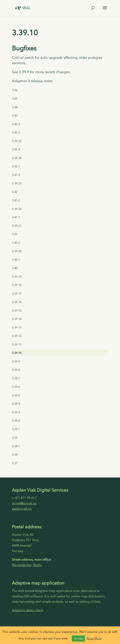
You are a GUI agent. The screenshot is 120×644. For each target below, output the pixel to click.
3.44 (15, 107)
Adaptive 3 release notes (32, 81)
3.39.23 (17, 183)
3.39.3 (16, 412)
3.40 (15, 268)
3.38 (15, 455)
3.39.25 (17, 141)
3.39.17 (17, 294)
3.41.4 (16, 149)
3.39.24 (17, 158)
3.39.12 (17, 336)
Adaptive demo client (27, 610)
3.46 (15, 90)
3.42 (15, 192)
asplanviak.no (22, 509)
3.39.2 (16, 421)
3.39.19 (17, 277)
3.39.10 (17, 353)
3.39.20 (17, 251)
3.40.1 (16, 260)
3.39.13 (17, 327)
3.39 (15, 438)
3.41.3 (16, 175)
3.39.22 (17, 209)
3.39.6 (16, 387)
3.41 (15, 234)
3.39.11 (17, 344)
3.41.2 (16, 200)
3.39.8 (16, 370)
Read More (94, 638)
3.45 (15, 99)
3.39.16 (17, 302)
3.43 (15, 115)
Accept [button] (78, 638)
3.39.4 (16, 404)
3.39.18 (17, 285)
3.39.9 (16, 361)
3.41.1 (16, 217)
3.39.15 (17, 311)
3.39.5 (16, 395)
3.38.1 (16, 446)
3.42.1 (16, 166)
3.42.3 (16, 124)
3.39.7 (16, 378)
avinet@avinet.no (24, 503)
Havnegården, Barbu (27, 565)
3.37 (15, 463)
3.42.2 (16, 132)
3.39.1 (16, 429)
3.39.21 (17, 226)
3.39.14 (17, 319)
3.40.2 (16, 243)
